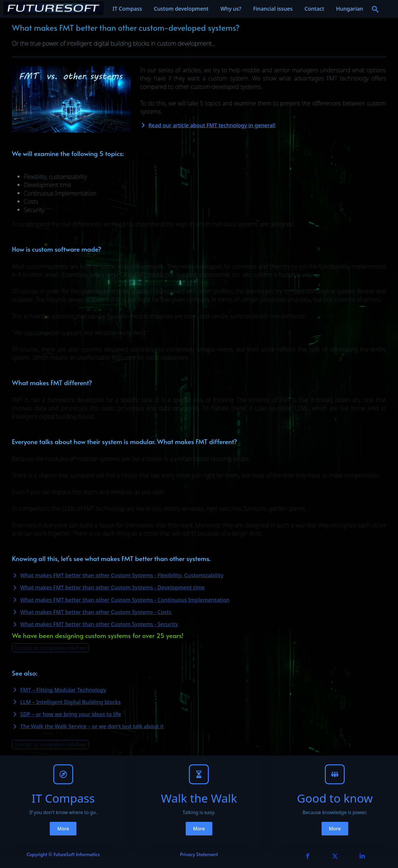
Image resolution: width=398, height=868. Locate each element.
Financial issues (273, 9)
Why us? (231, 9)
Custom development (181, 9)
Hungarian (350, 9)
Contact (314, 9)
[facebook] (308, 856)
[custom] (335, 856)
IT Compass (127, 9)
